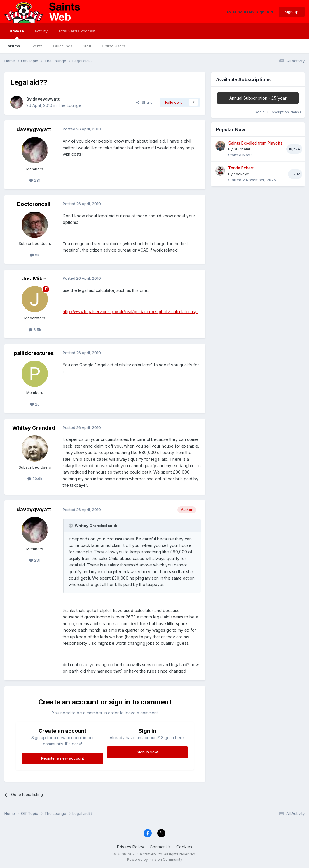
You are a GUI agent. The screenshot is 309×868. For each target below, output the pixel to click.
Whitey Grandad (34, 428)
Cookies (184, 847)
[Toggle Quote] (71, 526)
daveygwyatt (46, 99)
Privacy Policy (131, 847)
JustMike (34, 279)
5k (35, 255)
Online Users (114, 46)
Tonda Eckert (241, 168)
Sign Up (292, 12)
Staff (87, 46)
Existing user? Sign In (250, 12)
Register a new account (63, 758)
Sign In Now (147, 752)
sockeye (241, 174)
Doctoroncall (34, 204)
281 (35, 180)
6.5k (35, 330)
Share (144, 102)
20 (35, 404)
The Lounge (70, 105)
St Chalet (242, 149)
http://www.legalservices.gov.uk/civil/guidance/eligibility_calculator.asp (130, 312)
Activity (41, 31)
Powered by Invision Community (155, 859)
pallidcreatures (34, 353)
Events (37, 46)
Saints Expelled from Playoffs (255, 143)
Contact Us (160, 847)
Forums (13, 46)
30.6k (35, 479)
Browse (17, 34)
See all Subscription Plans (278, 112)
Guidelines (63, 46)
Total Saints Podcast (77, 31)
